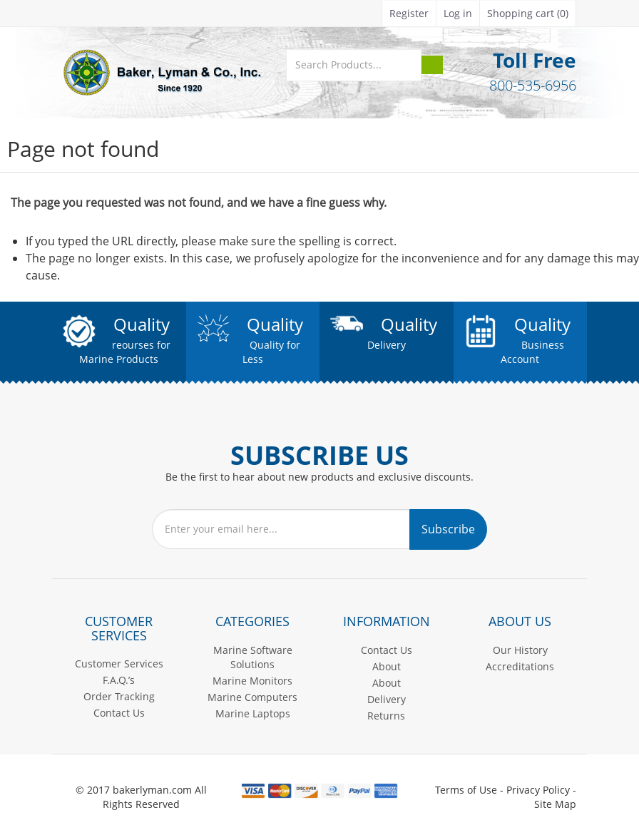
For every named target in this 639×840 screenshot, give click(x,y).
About (387, 666)
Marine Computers (252, 697)
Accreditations (520, 666)
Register (409, 13)
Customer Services (119, 664)
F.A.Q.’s (119, 680)
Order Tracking (119, 696)
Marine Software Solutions (253, 657)
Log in (458, 13)
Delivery (387, 699)
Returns (386, 716)
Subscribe (448, 529)
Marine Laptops (253, 713)
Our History (520, 650)
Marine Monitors (252, 681)
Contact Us (119, 713)
